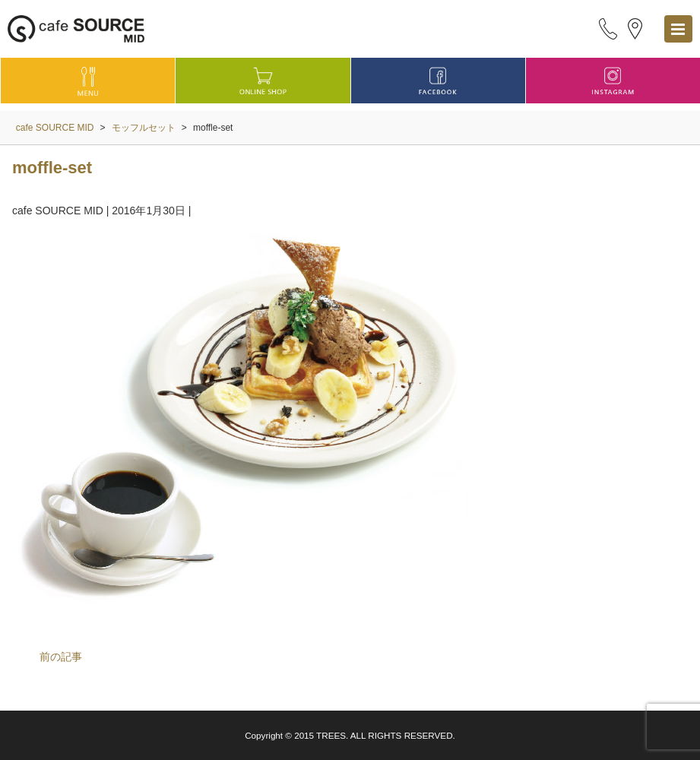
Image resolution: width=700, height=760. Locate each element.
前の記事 (61, 657)
